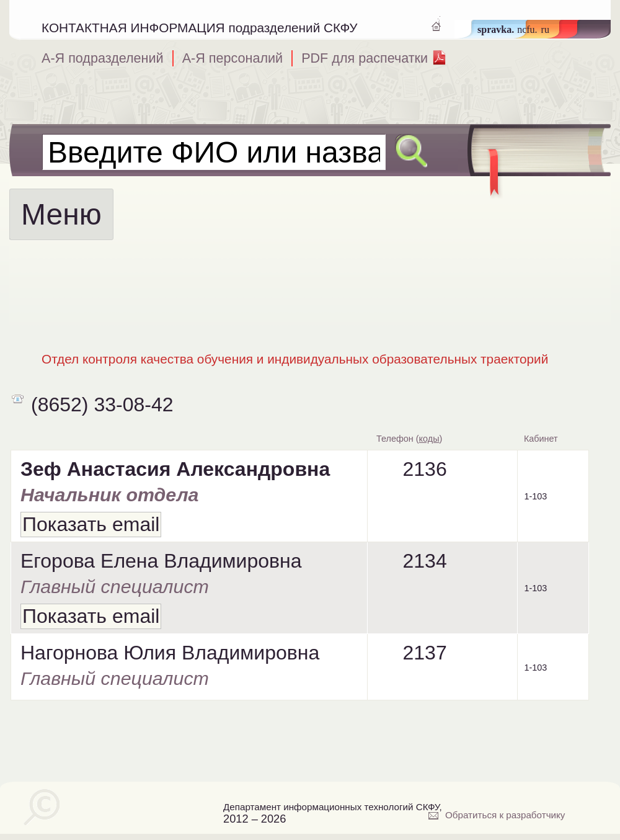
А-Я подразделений (103, 58)
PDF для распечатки (365, 58)
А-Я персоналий (233, 58)
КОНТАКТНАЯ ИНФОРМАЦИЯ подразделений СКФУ (200, 28)
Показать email (91, 524)
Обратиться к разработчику (505, 815)
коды (429, 439)
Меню (61, 214)
